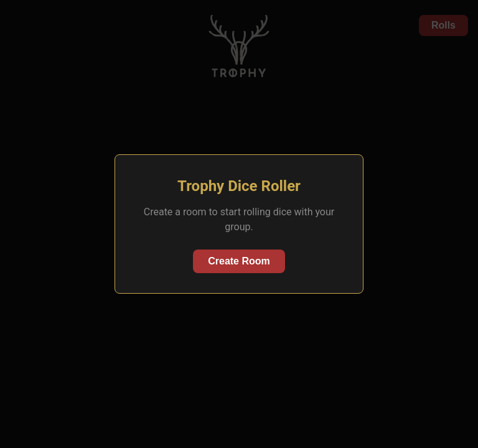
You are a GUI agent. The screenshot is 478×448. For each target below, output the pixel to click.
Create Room (239, 261)
